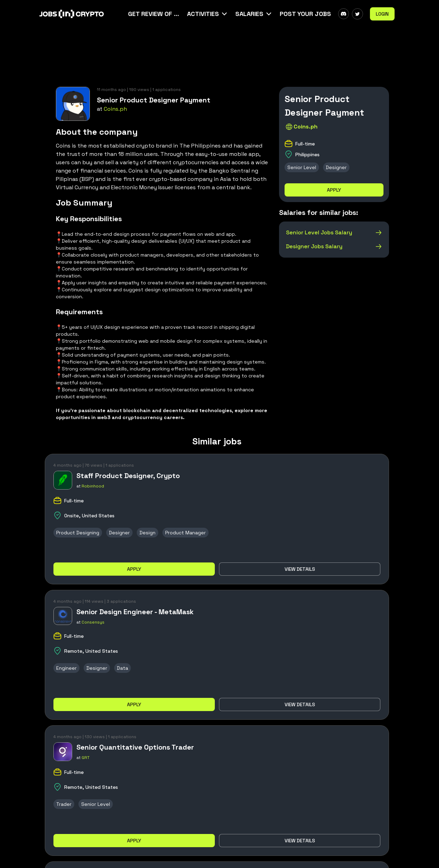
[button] (208, 14)
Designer (336, 167)
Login (382, 14)
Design (147, 533)
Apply (334, 190)
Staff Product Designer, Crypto (128, 476)
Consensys (93, 622)
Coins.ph (115, 109)
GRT (86, 758)
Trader (64, 804)
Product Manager (185, 533)
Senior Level (302, 167)
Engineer (66, 668)
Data (123, 668)
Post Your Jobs (305, 14)
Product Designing (78, 533)
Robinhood (93, 486)
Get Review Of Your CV (154, 14)
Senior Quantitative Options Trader (135, 747)
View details (300, 569)
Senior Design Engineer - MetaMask (135, 612)
